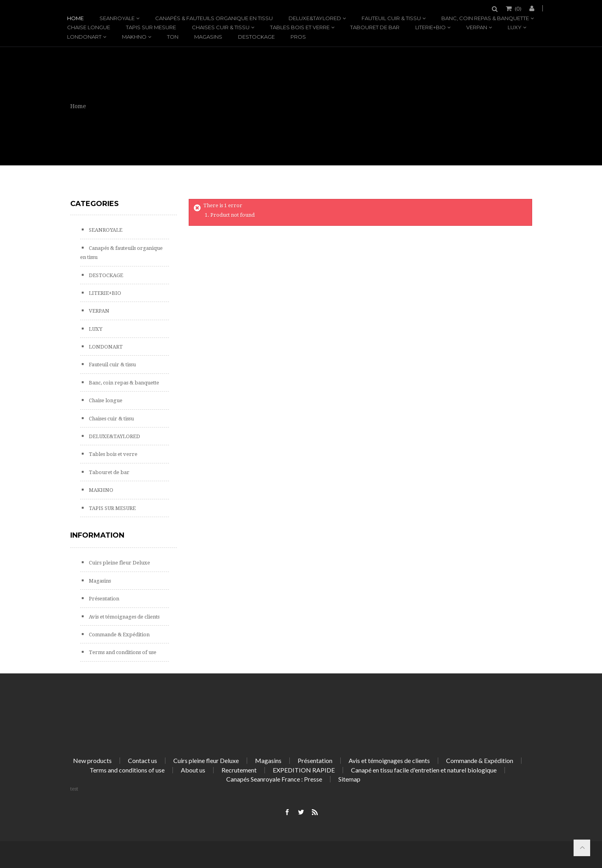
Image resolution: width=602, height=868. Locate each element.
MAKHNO (134, 37)
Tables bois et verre (300, 27)
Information (97, 535)
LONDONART (84, 37)
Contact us (143, 760)
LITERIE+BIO (430, 27)
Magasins (208, 37)
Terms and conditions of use (122, 652)
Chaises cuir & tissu (221, 27)
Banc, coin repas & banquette (485, 18)
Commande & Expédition (119, 635)
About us (193, 770)
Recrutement (239, 770)
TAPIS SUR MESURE (151, 27)
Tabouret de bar (375, 27)
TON (173, 37)
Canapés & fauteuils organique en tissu (214, 18)
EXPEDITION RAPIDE (304, 770)
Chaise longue (89, 27)
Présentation (103, 599)
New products (92, 760)
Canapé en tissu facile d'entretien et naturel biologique (424, 770)
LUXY (515, 27)
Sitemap (349, 779)
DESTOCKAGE (256, 37)
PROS (298, 37)
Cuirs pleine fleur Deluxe (119, 563)
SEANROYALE (117, 18)
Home (75, 18)
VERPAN (477, 27)
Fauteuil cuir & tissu (391, 18)
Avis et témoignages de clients (124, 617)
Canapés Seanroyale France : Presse (274, 779)
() (518, 8)
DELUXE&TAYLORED (315, 18)
